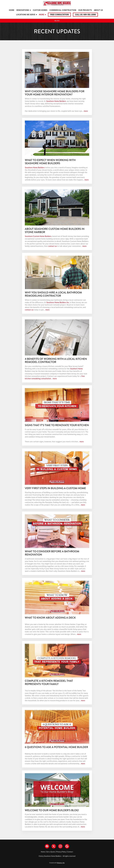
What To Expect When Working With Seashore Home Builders (50, 162)
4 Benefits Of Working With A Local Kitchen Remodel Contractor (56, 361)
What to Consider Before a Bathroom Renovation (52, 553)
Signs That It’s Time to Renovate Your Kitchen (57, 425)
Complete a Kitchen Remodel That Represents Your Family (49, 682)
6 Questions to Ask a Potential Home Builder (56, 747)
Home (12, 10)
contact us (52, 246)
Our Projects (85, 10)
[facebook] (47, 846)
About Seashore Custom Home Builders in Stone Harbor (55, 231)
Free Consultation (59, 15)
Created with (57, 863)
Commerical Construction (63, 10)
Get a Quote (51, 852)
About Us (98, 10)
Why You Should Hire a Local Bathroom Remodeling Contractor (53, 294)
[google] (67, 846)
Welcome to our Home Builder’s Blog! (52, 810)
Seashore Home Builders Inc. (58, 302)
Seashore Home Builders (56, 101)
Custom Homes (40, 10)
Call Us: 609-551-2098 (85, 15)
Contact (70, 852)
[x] (54, 846)
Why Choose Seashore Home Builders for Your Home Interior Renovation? (55, 93)
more (86, 111)
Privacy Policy (61, 852)
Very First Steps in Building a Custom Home (55, 488)
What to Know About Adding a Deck (50, 618)
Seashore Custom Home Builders (38, 236)
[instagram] (60, 846)
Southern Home (76, 369)
